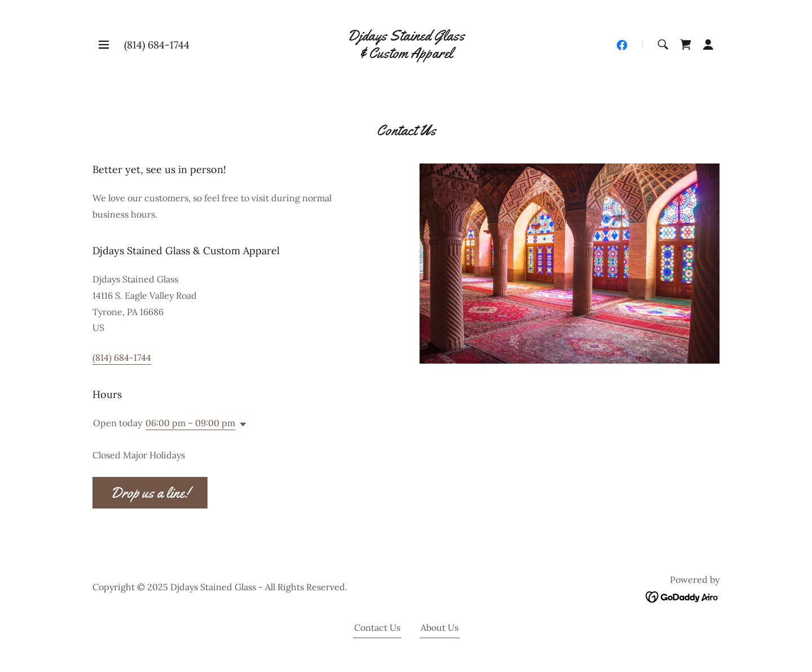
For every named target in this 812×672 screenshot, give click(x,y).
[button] (104, 45)
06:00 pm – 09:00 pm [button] (190, 423)
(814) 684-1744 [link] (157, 45)
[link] (406, 55)
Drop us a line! (150, 493)
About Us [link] (440, 627)
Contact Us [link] (377, 627)
